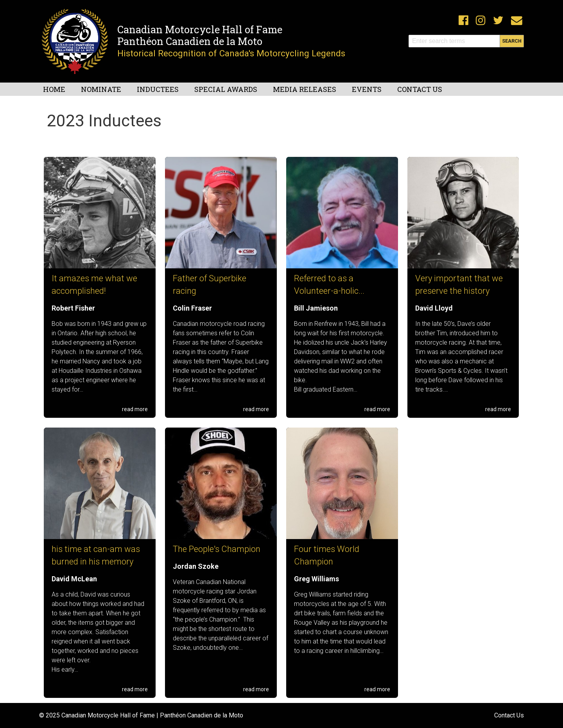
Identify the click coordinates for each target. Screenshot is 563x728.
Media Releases (305, 89)
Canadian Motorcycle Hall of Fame (200, 29)
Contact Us (420, 89)
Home (54, 89)
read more (135, 409)
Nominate (101, 89)
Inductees (158, 89)
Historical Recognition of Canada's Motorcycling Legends (231, 53)
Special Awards (226, 89)
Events (367, 89)
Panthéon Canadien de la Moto (190, 41)
